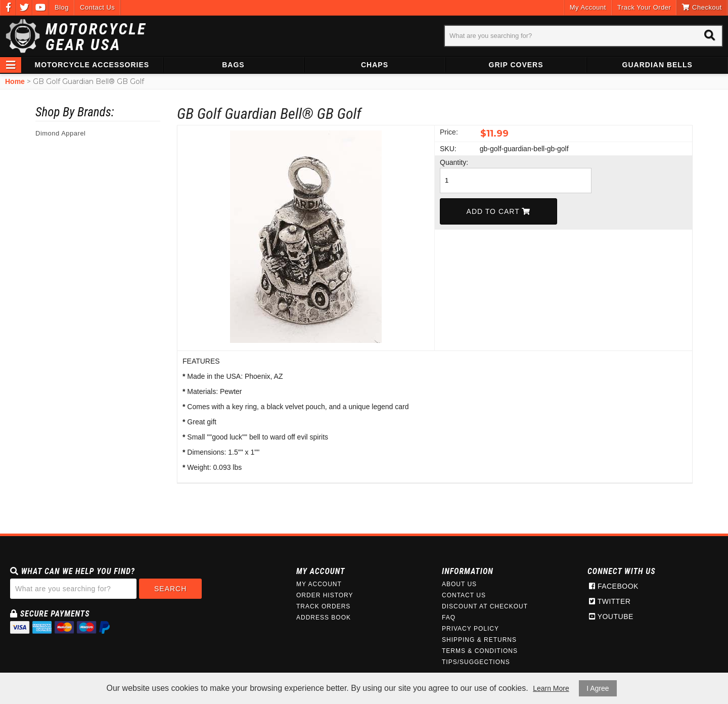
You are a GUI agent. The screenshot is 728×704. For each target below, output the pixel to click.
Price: (449, 132)
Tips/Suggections (476, 662)
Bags (233, 65)
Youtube (611, 617)
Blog (62, 7)
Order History (325, 595)
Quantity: (454, 162)
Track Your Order (644, 7)
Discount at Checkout (485, 606)
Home (15, 81)
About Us (459, 584)
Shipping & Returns (479, 640)
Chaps (375, 65)
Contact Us (97, 7)
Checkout (702, 7)
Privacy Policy (470, 629)
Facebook (614, 586)
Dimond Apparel (61, 133)
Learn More (551, 688)
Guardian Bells (657, 65)
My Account (588, 7)
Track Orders (323, 606)
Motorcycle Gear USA (96, 37)
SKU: (448, 149)
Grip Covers (516, 65)
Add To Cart (499, 211)
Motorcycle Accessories (92, 65)
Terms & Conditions (480, 651)
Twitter (610, 601)
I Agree (598, 688)
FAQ (449, 618)
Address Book (324, 618)
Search (170, 589)
